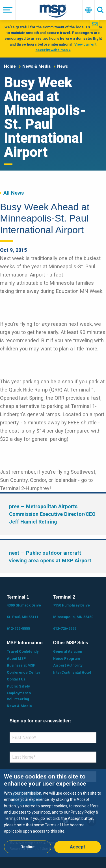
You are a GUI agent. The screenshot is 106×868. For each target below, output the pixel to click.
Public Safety (18, 686)
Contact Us (16, 679)
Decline (27, 847)
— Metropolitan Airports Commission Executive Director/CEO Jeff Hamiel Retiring (52, 514)
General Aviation (68, 651)
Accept (77, 847)
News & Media (36, 66)
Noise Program (66, 659)
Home (10, 66)
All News (14, 193)
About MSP (16, 659)
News (62, 66)
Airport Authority (68, 665)
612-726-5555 (18, 628)
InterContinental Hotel (72, 672)
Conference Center (24, 672)
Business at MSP (21, 665)
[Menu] (8, 10)
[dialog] (53, 813)
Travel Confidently (23, 651)
